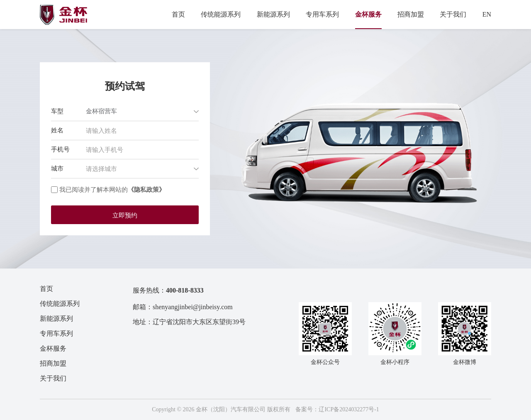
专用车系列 (322, 14)
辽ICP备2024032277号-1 (349, 409)
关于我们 (453, 14)
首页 (178, 14)
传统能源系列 (221, 14)
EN (487, 14)
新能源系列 (273, 14)
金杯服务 (368, 14)
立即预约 (125, 215)
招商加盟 (411, 14)
